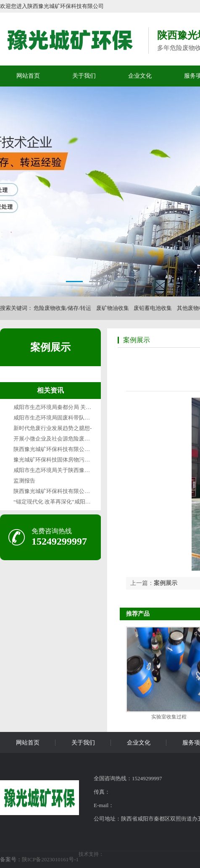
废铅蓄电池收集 (153, 308)
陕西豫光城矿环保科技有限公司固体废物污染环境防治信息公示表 (93, 491)
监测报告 (24, 481)
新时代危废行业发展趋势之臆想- (53, 428)
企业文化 (140, 76)
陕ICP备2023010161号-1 (50, 859)
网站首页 (28, 76)
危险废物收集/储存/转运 (62, 308)
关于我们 (84, 76)
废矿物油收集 (113, 308)
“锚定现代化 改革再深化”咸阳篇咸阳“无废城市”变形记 (79, 502)
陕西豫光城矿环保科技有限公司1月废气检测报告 (72, 449)
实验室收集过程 (169, 717)
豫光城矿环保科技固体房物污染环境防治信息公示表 (76, 460)
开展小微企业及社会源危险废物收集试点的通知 (71, 439)
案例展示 (50, 347)
